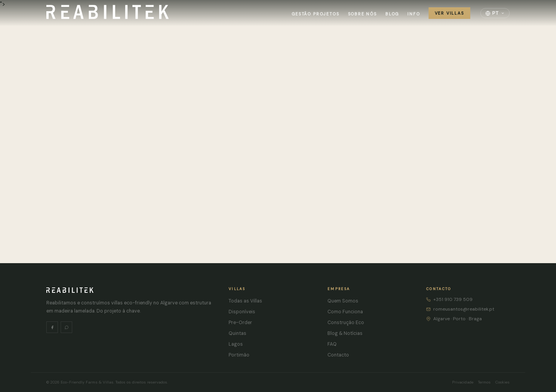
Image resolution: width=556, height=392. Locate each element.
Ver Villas (449, 13)
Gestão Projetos (315, 14)
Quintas (237, 333)
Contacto (338, 355)
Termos (484, 382)
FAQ (332, 344)
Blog (392, 14)
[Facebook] (52, 327)
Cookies (503, 382)
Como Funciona (345, 312)
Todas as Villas (245, 301)
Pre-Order (240, 323)
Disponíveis (242, 312)
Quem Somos (343, 301)
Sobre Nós (362, 14)
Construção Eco (346, 323)
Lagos (236, 344)
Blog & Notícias (345, 333)
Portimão (239, 355)
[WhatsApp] (66, 327)
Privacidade (463, 382)
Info (414, 14)
